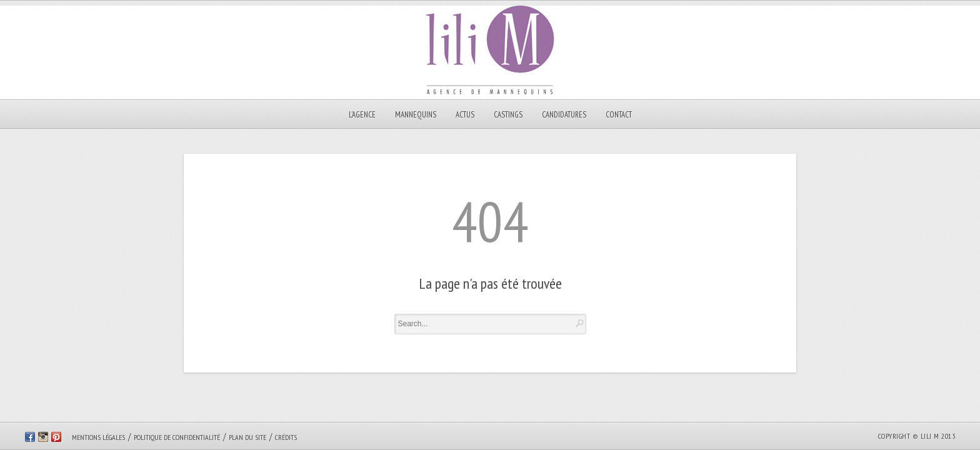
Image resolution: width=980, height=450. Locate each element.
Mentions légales (98, 437)
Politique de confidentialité (177, 437)
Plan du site (247, 437)
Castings (508, 115)
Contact (619, 115)
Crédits (286, 437)
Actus (465, 115)
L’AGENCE (362, 115)
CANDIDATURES (564, 115)
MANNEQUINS (416, 115)
